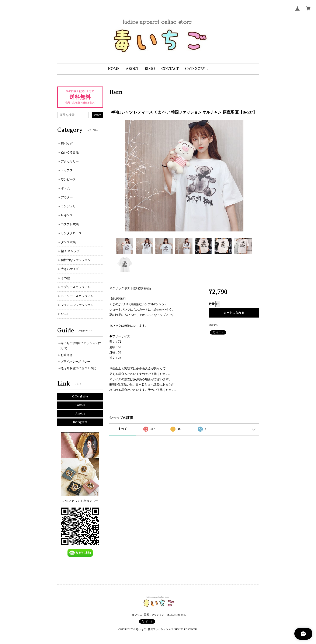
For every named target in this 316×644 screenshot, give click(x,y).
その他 (65, 278)
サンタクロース (71, 233)
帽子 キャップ (70, 251)
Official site (80, 397)
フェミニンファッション (77, 305)
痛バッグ (67, 144)
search (97, 115)
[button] (197, 69)
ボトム (65, 188)
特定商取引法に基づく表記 (78, 368)
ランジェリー (70, 206)
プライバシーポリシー (75, 362)
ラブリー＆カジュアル (76, 287)
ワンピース (68, 179)
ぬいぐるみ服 (70, 152)
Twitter (80, 405)
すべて (122, 429)
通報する (213, 325)
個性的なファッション (76, 260)
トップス (67, 170)
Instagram (80, 422)
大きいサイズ (70, 269)
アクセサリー (70, 161)
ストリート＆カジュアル (77, 296)
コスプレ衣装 (70, 224)
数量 (212, 304)
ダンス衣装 (68, 242)
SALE (65, 314)
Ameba (80, 414)
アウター (67, 197)
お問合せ (66, 355)
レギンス (67, 215)
